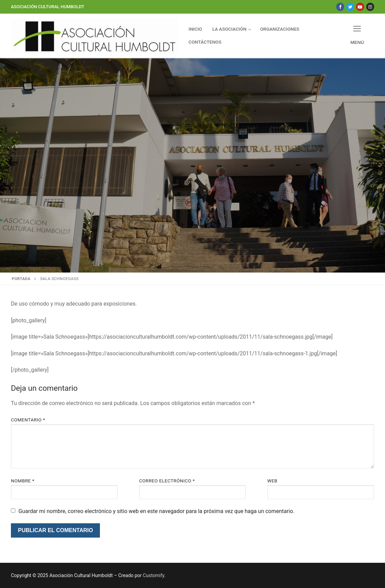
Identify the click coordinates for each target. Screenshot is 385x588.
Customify (154, 575)
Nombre (23, 481)
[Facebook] (340, 7)
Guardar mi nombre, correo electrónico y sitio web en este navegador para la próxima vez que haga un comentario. (157, 511)
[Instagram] (370, 7)
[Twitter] (350, 7)
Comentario (28, 420)
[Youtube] (360, 7)
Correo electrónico (167, 481)
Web (272, 481)
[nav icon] (357, 36)
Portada (21, 279)
